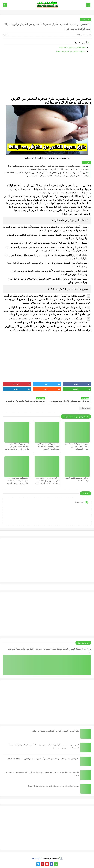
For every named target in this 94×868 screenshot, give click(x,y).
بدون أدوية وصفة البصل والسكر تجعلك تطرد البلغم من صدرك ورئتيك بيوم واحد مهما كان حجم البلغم (49, 651)
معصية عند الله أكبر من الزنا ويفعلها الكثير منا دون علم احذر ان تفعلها (54, 786)
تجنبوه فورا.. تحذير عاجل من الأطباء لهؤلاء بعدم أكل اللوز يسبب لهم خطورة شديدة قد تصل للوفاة (43, 758)
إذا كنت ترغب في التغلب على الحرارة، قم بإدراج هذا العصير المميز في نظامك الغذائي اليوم (47, 481)
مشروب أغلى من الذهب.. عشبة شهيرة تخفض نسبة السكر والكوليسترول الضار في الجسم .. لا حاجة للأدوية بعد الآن (46, 173)
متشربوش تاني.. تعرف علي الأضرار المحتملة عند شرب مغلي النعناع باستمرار (57, 176)
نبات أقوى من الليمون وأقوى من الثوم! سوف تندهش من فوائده (55, 731)
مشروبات (86, 19)
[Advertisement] (47, 76)
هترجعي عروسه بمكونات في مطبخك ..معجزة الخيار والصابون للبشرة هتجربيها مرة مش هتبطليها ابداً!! (48, 166)
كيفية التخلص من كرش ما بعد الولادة (72, 47)
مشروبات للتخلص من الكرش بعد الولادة (71, 51)
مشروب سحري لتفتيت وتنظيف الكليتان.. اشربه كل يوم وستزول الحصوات (59, 169)
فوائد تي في (36, 858)
